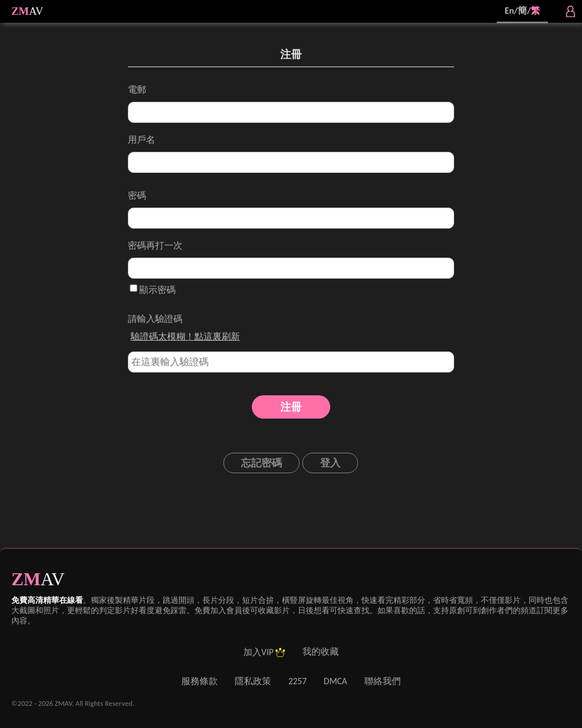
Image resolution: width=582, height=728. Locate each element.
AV (36, 11)
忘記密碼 (261, 463)
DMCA (336, 681)
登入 (330, 463)
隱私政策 (253, 681)
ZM (20, 11)
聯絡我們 (383, 681)
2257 (297, 681)
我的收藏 (321, 652)
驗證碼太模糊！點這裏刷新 (185, 336)
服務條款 (199, 681)
